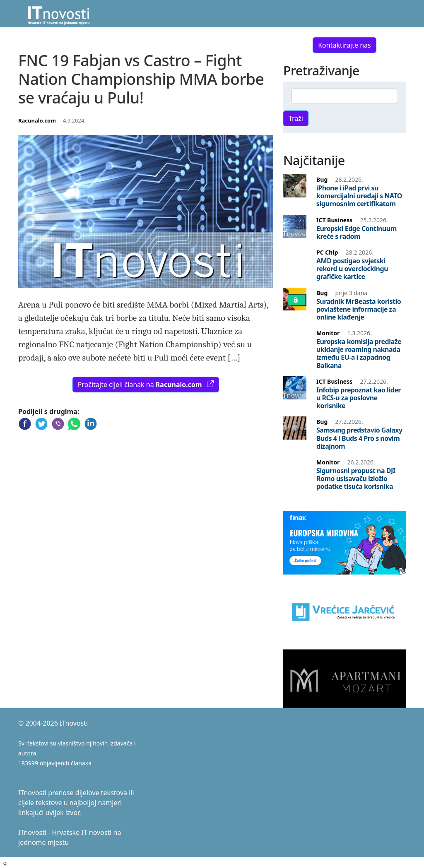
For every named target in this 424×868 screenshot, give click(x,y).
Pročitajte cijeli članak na (146, 385)
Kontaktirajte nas (344, 45)
